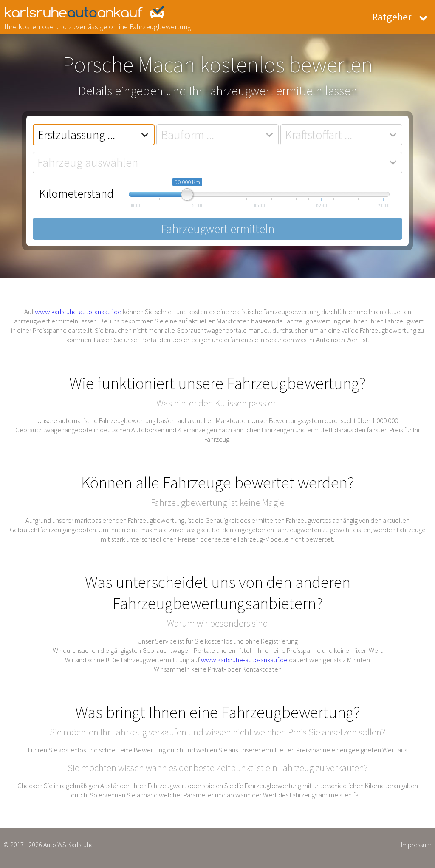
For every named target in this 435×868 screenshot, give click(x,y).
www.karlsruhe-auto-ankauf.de (78, 312)
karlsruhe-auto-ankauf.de (93, 12)
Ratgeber (392, 17)
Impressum (416, 845)
